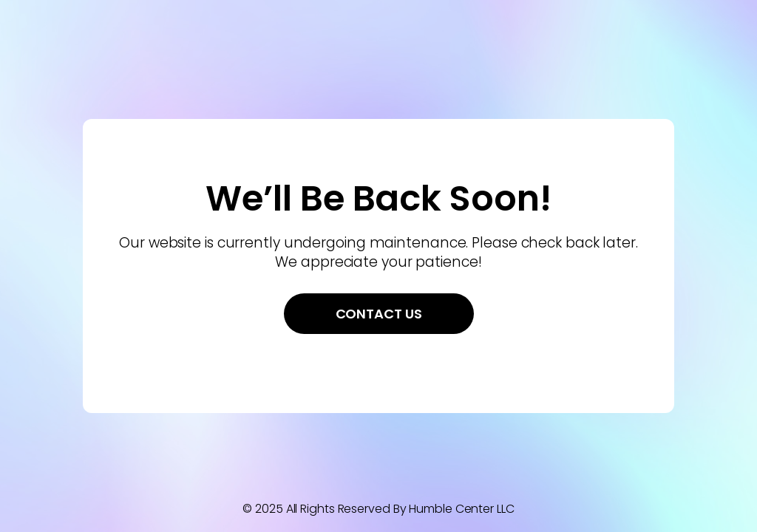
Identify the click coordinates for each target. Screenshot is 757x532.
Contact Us (379, 314)
